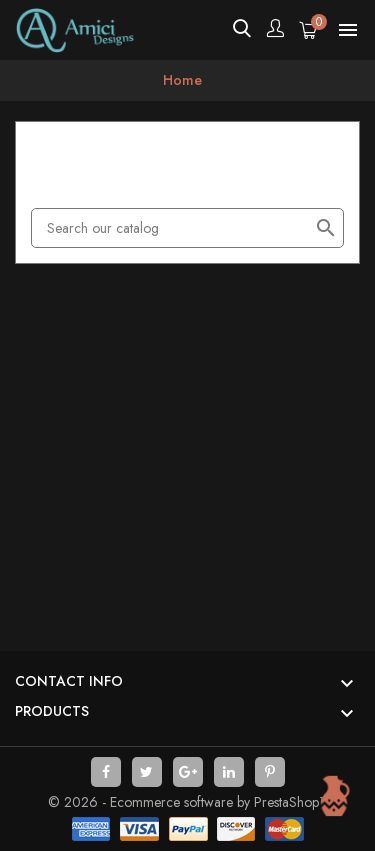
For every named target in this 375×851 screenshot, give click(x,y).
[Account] (275, 30)
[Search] (187, 228)
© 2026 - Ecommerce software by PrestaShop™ (188, 802)
